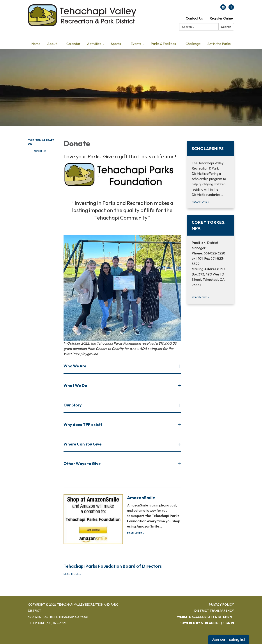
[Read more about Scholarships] (211, 175)
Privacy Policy (221, 605)
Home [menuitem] (36, 44)
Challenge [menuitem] (193, 44)
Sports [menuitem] (116, 44)
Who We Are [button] (75, 366)
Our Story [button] (73, 405)
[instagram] (223, 9)
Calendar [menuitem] (73, 44)
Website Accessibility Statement (205, 617)
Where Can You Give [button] (83, 444)
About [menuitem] (52, 44)
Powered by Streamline (200, 623)
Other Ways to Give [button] (82, 464)
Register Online (221, 18)
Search (226, 27)
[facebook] (231, 9)
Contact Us (194, 18)
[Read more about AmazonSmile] (122, 519)
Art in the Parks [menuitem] (219, 44)
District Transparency (214, 611)
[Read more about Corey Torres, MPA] (211, 259)
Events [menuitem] (136, 44)
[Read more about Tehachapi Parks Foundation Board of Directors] (122, 569)
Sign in (228, 623)
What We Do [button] (76, 386)
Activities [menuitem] (94, 44)
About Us (40, 151)
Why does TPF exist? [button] (83, 425)
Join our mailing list (229, 639)
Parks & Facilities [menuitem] (163, 44)
